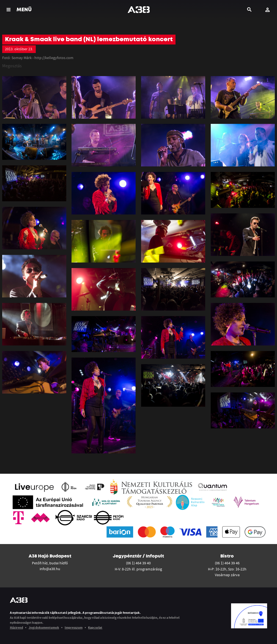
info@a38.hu (50, 569)
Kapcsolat (95, 627)
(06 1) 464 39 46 (227, 563)
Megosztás (12, 66)
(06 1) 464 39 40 (138, 563)
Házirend (17, 627)
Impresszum (74, 627)
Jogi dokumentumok (44, 627)
